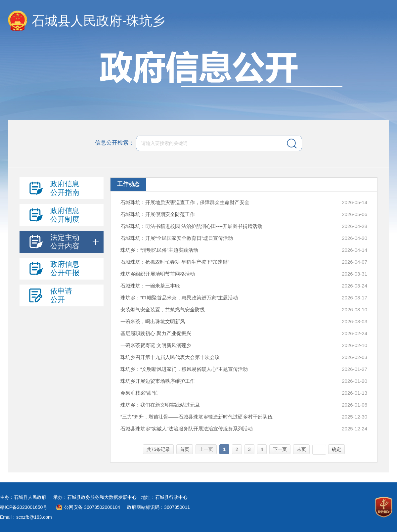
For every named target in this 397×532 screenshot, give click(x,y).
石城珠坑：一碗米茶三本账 (150, 286)
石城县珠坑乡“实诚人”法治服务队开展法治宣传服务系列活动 (187, 429)
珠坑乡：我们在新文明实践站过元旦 (160, 405)
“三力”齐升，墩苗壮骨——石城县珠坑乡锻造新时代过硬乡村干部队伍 (197, 417)
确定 (336, 449)
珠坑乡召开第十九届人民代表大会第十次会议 (170, 357)
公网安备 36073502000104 (92, 507)
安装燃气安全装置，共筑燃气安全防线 (163, 310)
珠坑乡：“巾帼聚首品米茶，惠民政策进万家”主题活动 (179, 298)
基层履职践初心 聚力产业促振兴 (156, 333)
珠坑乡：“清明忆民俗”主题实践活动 (159, 250)
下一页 (280, 449)
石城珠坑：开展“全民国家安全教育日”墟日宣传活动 (177, 238)
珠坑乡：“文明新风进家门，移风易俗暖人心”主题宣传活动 (184, 369)
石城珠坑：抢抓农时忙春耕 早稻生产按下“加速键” (175, 262)
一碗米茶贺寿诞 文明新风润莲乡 (156, 345)
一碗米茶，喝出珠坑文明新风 (153, 321)
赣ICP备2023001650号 (24, 507)
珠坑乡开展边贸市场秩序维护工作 (158, 381)
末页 (301, 449)
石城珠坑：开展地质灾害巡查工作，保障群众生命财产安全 (185, 202)
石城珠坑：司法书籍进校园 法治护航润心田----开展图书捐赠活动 (191, 226)
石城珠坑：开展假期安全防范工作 (158, 214)
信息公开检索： (115, 143)
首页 (185, 449)
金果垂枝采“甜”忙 (139, 393)
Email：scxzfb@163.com (26, 517)
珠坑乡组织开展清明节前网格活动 (158, 274)
